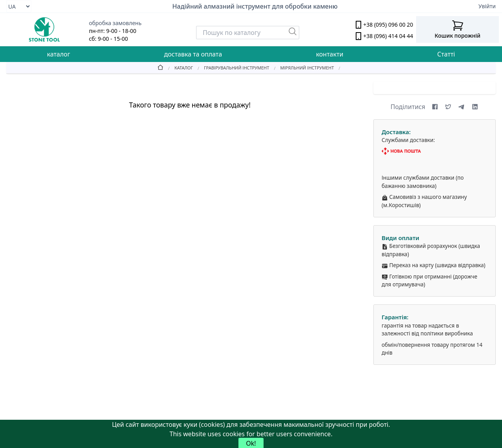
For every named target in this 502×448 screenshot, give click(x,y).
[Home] (160, 67)
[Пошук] (293, 31)
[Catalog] (178, 67)
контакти (330, 54)
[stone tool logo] (45, 29)
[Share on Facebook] (435, 107)
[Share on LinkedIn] (475, 107)
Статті (446, 54)
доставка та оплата (193, 54)
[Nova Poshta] (435, 151)
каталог (59, 54)
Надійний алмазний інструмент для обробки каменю (255, 6)
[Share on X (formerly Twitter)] (448, 107)
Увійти (487, 6)
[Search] (248, 33)
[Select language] (19, 6)
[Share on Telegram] (462, 107)
